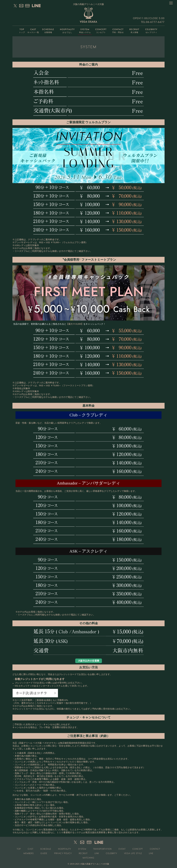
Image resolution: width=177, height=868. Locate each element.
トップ (22, 30)
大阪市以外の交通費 (89, 661)
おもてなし (67, 30)
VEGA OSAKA (88, 15)
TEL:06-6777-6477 (153, 22)
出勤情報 (48, 30)
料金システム (85, 30)
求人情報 (134, 30)
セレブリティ (151, 30)
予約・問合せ (118, 30)
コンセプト (101, 30)
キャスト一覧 (33, 30)
